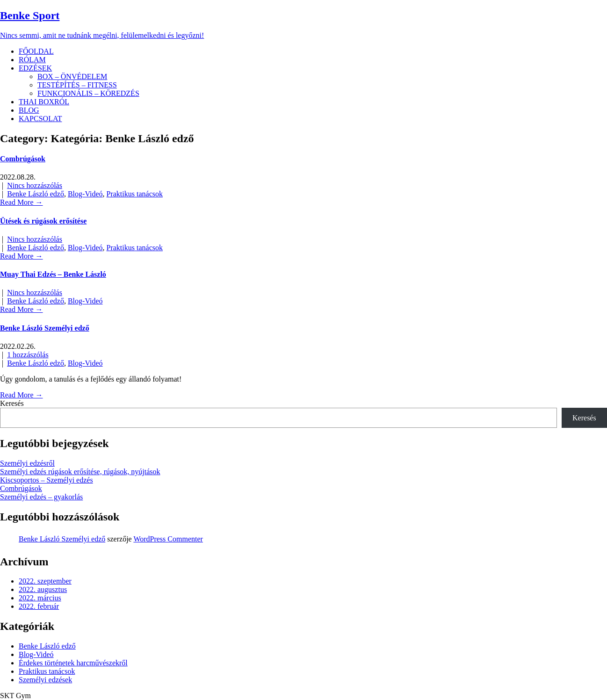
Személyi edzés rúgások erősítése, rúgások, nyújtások (80, 472)
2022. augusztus (43, 589)
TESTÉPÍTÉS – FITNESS (77, 85)
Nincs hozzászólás (35, 185)
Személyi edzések (45, 680)
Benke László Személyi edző (45, 328)
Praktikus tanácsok (135, 194)
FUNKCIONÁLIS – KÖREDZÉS (88, 93)
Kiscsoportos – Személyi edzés (47, 480)
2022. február (39, 606)
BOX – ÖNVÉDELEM (72, 76)
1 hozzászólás (28, 355)
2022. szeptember (45, 581)
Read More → (22, 202)
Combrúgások (23, 159)
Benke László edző (36, 194)
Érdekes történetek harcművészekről (73, 663)
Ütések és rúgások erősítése (43, 221)
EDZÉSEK (35, 68)
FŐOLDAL (36, 51)
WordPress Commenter (168, 539)
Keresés (12, 403)
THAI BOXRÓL (44, 102)
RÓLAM (32, 60)
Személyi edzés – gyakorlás (41, 497)
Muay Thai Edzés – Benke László (53, 274)
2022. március (40, 598)
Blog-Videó (85, 194)
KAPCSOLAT (40, 119)
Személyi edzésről (27, 463)
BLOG (29, 110)
